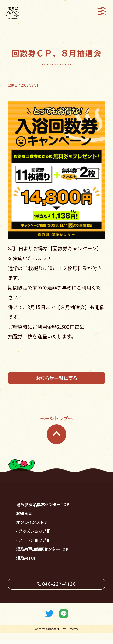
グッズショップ (34, 536)
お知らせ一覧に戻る (56, 378)
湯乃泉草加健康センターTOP (45, 556)
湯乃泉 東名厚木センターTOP (46, 507)
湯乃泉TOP (27, 566)
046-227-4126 (59, 593)
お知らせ (25, 517)
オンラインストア (34, 527)
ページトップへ (56, 431)
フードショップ (34, 546)
